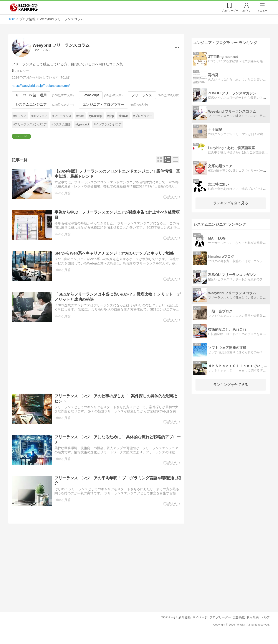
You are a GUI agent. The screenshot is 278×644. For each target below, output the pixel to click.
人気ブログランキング (24, 7)
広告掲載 (239, 625)
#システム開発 (61, 124)
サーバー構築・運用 (31, 95)
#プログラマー (143, 116)
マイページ (200, 625)
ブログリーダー (220, 625)
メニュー (262, 11)
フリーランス (142, 95)
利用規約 (253, 625)
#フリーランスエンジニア (30, 124)
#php (110, 116)
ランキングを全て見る (231, 203)
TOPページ (169, 625)
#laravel (123, 116)
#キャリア (20, 116)
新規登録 (185, 625)
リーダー (230, 11)
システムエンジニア (31, 105)
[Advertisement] (96, 365)
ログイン (247, 11)
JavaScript (91, 95)
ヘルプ (265, 625)
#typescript (82, 124)
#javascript (96, 116)
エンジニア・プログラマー (104, 105)
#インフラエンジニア (108, 124)
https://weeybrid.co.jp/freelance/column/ (41, 86)
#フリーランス (62, 116)
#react (80, 116)
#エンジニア (40, 116)
